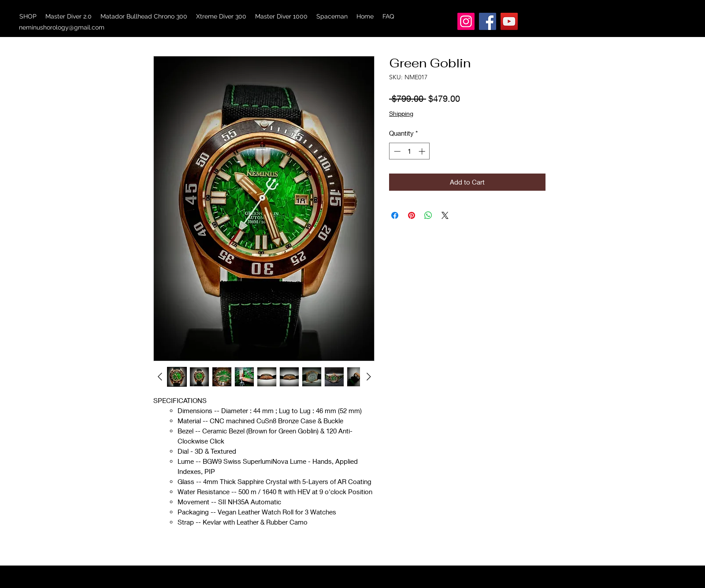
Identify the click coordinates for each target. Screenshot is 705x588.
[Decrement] (396, 151)
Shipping (401, 113)
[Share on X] (445, 215)
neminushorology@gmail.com (62, 27)
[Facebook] (488, 21)
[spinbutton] (410, 151)
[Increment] (423, 151)
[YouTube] (509, 21)
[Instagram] (466, 21)
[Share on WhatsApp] (428, 215)
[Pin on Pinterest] (412, 215)
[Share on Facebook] (395, 215)
